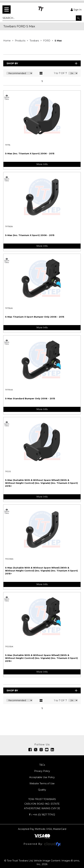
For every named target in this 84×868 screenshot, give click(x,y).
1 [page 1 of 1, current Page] (42, 81)
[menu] (7, 9)
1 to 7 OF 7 (60, 73)
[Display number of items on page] (73, 73)
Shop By (42, 63)
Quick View (7, 97)
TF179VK (9, 390)
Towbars (35, 41)
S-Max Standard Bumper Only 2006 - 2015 (30, 398)
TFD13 (8, 472)
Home (7, 41)
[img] (30, 750)
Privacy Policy (42, 771)
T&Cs (42, 765)
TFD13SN (9, 559)
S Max (58, 41)
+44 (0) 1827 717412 (42, 815)
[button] (79, 18)
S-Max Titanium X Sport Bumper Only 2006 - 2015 (35, 317)
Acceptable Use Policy (42, 777)
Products (20, 41)
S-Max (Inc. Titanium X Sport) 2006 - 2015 (30, 153)
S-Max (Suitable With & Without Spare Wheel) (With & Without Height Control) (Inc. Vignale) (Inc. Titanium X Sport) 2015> (41, 483)
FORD (47, 41)
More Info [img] (42, 164)
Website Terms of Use (42, 783)
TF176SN (9, 226)
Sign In (76, 9)
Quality (42, 790)
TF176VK (9, 308)
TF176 (8, 145)
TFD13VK (9, 647)
